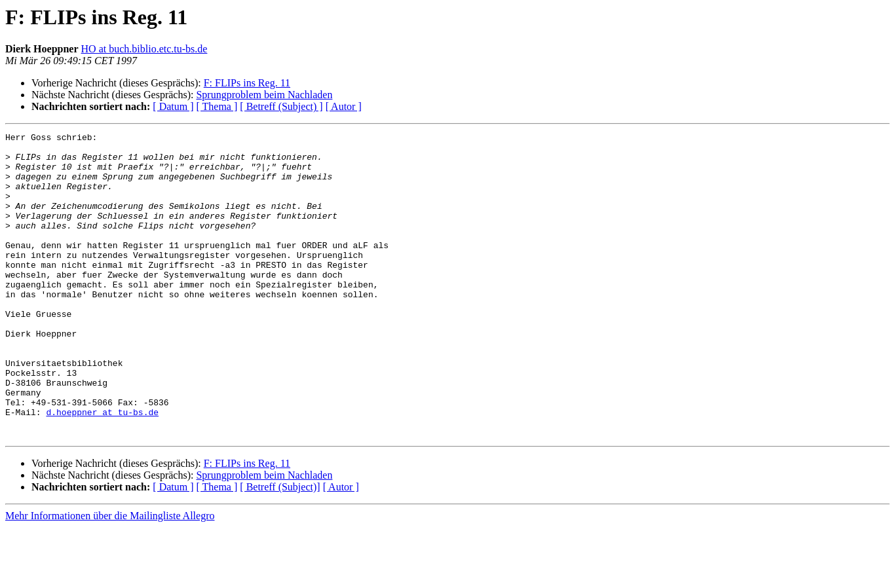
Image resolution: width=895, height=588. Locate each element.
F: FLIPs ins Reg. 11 (247, 83)
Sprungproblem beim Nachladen (264, 95)
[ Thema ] (217, 106)
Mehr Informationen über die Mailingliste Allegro (110, 577)
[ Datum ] (173, 106)
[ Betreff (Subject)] (280, 548)
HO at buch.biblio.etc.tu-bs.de (144, 49)
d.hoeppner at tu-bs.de (102, 469)
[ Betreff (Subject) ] (281, 106)
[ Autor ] (344, 106)
